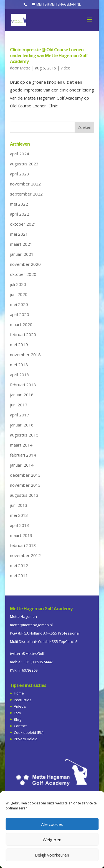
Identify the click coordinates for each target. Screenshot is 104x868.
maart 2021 (21, 244)
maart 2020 (21, 324)
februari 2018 (23, 385)
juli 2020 (18, 284)
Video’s (20, 706)
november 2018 (25, 355)
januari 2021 (22, 254)
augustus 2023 (24, 164)
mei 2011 (19, 575)
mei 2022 (19, 204)
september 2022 (26, 194)
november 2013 (25, 485)
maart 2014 (21, 445)
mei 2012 (19, 565)
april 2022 (20, 214)
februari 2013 (23, 545)
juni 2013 (19, 505)
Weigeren (52, 840)
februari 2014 (23, 455)
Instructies (23, 700)
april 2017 (20, 415)
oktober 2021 (23, 224)
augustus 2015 (24, 435)
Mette (25, 68)
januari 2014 (22, 465)
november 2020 (25, 264)
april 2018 (20, 375)
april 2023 (20, 174)
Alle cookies (52, 824)
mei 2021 (19, 234)
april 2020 (20, 314)
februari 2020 (23, 334)
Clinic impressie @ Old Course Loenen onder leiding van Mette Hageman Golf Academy (49, 56)
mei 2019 (19, 344)
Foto (17, 713)
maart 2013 (21, 535)
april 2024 (20, 154)
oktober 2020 (23, 274)
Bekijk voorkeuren (52, 855)
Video (65, 68)
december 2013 (25, 475)
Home (19, 693)
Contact (20, 726)
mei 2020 (19, 304)
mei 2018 (19, 365)
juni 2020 (19, 294)
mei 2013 (19, 515)
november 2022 (25, 184)
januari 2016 (22, 425)
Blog (17, 719)
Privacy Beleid (26, 739)
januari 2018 (22, 395)
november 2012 (25, 555)
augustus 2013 (24, 495)
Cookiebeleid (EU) (29, 732)
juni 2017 (19, 405)
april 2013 (20, 525)
